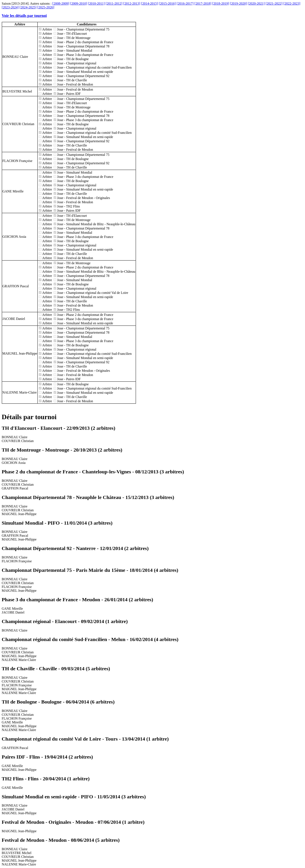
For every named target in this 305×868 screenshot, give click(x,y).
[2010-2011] (96, 3)
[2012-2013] (132, 3)
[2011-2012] (114, 3)
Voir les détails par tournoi (24, 16)
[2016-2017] (185, 3)
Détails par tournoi (29, 417)
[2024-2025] (28, 7)
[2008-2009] (61, 3)
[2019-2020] (238, 3)
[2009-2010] (79, 3)
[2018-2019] (221, 3)
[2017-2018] (203, 3)
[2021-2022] (274, 3)
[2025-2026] (46, 7)
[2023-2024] (10, 7)
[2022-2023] (292, 3)
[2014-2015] (150, 3)
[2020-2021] (256, 3)
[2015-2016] (167, 3)
